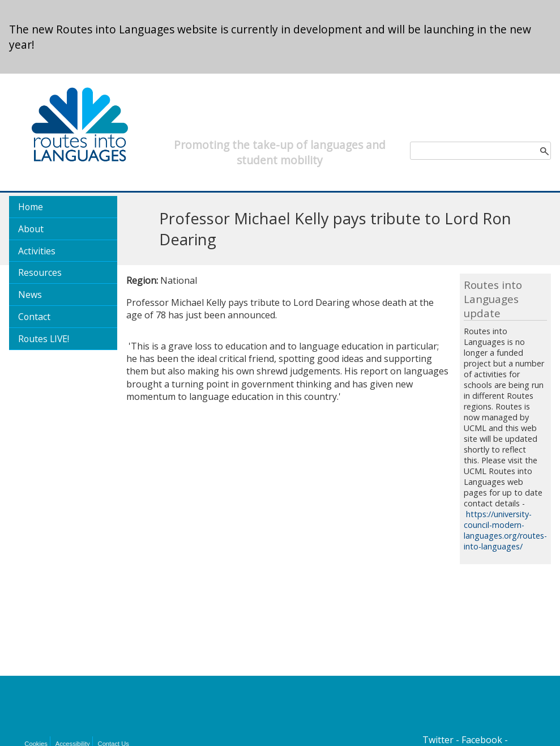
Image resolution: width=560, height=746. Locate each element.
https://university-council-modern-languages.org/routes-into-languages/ (505, 530)
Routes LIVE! (44, 339)
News (30, 295)
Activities (37, 251)
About (31, 229)
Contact (34, 317)
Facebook (482, 740)
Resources (40, 272)
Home (31, 207)
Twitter (438, 740)
